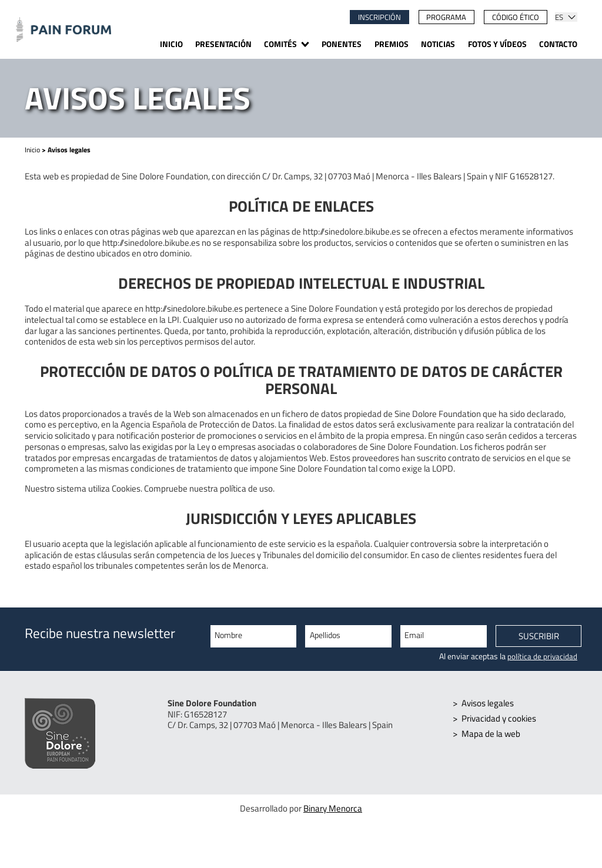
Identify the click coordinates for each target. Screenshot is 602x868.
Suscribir (539, 637)
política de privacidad (542, 656)
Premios (392, 45)
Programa (446, 17)
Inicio (171, 45)
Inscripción (379, 17)
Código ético (516, 17)
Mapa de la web (491, 734)
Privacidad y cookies (499, 718)
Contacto (558, 45)
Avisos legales (488, 703)
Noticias (438, 45)
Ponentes (342, 45)
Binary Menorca (333, 809)
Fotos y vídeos (497, 45)
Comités (280, 45)
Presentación (223, 45)
